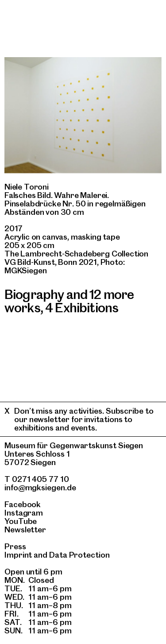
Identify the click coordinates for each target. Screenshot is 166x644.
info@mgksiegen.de (40, 487)
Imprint (18, 555)
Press (15, 546)
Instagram (24, 513)
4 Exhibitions (82, 308)
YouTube (21, 521)
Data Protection (79, 555)
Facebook (23, 504)
